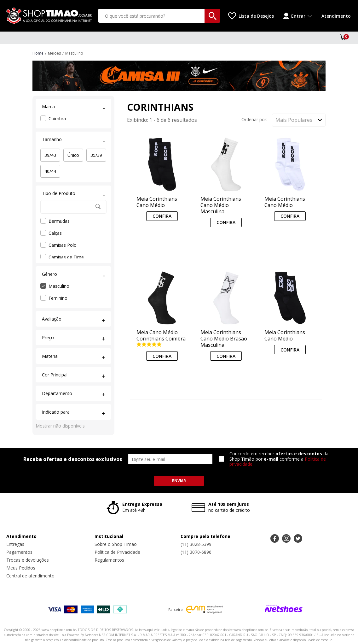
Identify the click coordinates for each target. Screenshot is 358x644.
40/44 (50, 171)
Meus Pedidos (21, 568)
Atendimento (336, 16)
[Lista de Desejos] (251, 16)
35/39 (96, 155)
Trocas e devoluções (28, 560)
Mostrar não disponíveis (60, 426)
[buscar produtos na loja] (212, 16)
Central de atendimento (30, 576)
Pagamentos (19, 552)
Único (73, 155)
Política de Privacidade (117, 552)
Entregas (15, 544)
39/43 (50, 155)
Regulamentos (109, 560)
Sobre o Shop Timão (116, 544)
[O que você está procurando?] (159, 16)
